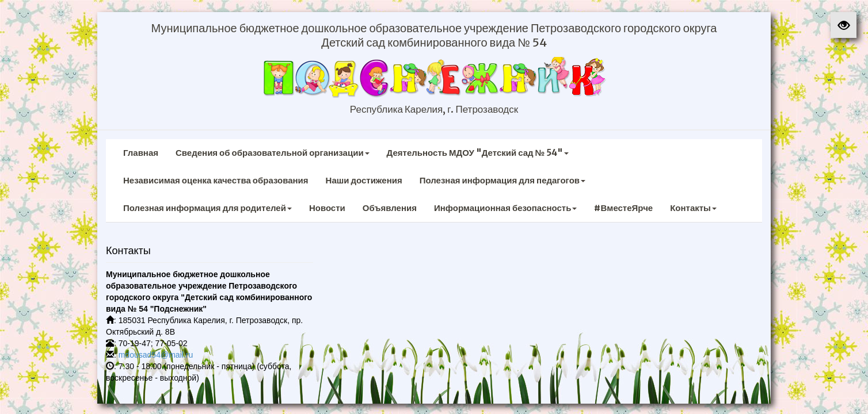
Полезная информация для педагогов (502, 180)
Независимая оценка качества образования (216, 180)
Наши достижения (364, 180)
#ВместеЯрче (623, 208)
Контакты (693, 208)
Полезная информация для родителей (208, 208)
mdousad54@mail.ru (156, 355)
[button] (844, 25)
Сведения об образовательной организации (273, 153)
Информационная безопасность (506, 208)
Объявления (390, 208)
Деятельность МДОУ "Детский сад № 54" (478, 153)
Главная (141, 153)
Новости (327, 208)
